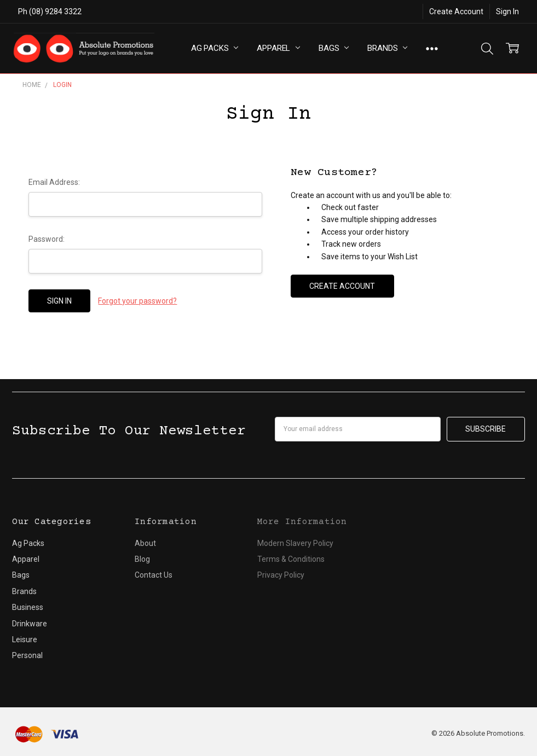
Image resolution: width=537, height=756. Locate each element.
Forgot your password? (137, 301)
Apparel (278, 48)
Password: (47, 239)
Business (28, 607)
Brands (387, 48)
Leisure (25, 639)
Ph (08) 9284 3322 (50, 11)
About (145, 543)
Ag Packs (215, 48)
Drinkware (30, 624)
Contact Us (154, 575)
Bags (334, 48)
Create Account (456, 11)
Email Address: (54, 182)
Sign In (507, 11)
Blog (142, 559)
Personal (27, 655)
